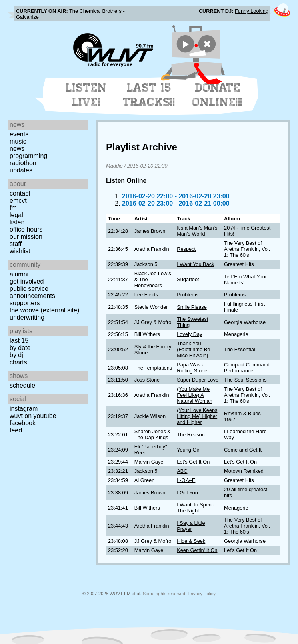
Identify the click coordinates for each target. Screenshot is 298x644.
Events (19, 134)
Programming (28, 156)
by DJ (16, 355)
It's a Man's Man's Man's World (197, 231)
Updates (21, 170)
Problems (188, 295)
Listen (17, 222)
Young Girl (189, 450)
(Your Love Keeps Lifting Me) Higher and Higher (197, 416)
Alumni (19, 274)
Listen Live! (86, 95)
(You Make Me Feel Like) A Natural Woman (195, 395)
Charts (18, 362)
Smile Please (192, 307)
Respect (186, 249)
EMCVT (18, 201)
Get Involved (27, 281)
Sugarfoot (188, 279)
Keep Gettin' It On (197, 550)
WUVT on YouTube (33, 416)
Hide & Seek (191, 541)
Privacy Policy (202, 594)
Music (18, 141)
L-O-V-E (186, 480)
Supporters (25, 303)
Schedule (22, 385)
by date (20, 348)
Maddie (114, 166)
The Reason (191, 435)
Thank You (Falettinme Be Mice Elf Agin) (193, 349)
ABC (182, 471)
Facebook (23, 423)
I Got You (187, 493)
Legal (16, 215)
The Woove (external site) (44, 310)
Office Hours (26, 229)
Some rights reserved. (165, 594)
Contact (20, 193)
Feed (16, 430)
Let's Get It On (193, 462)
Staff (16, 244)
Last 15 (19, 341)
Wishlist (20, 251)
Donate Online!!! (218, 95)
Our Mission (26, 237)
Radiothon (23, 163)
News (17, 149)
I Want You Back (195, 264)
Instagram (24, 409)
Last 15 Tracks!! (149, 95)
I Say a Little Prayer (191, 526)
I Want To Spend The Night (196, 508)
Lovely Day (189, 334)
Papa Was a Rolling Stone (192, 368)
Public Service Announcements (32, 292)
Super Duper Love (198, 380)
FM (13, 208)
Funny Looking (252, 11)
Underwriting (27, 317)
